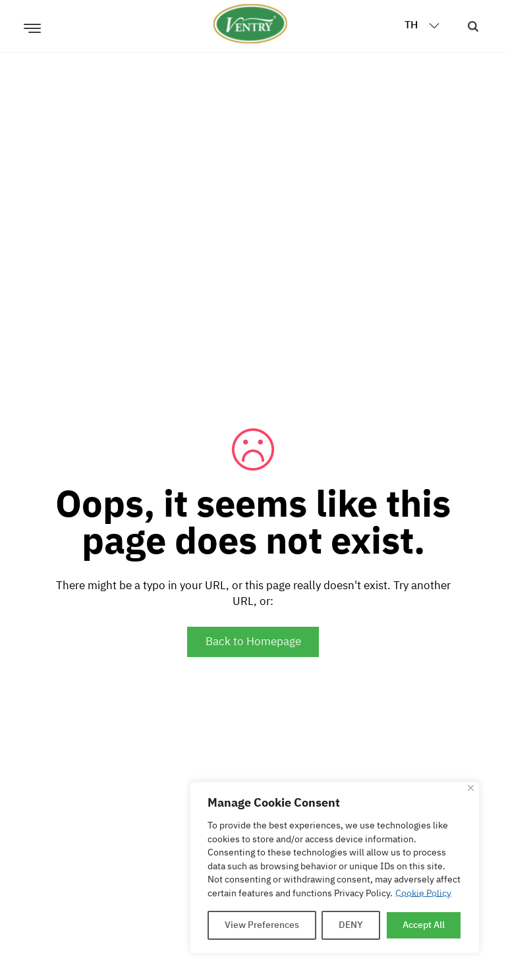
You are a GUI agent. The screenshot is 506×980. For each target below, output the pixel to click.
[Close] (471, 788)
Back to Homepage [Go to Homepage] (253, 642)
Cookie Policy (423, 893)
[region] (335, 868)
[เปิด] (32, 23)
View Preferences (262, 925)
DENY (351, 925)
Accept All (424, 925)
